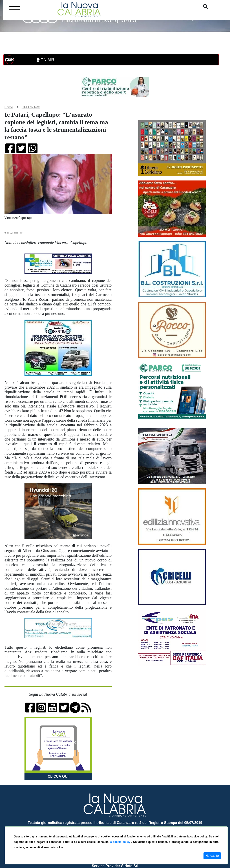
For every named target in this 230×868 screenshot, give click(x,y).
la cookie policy (121, 842)
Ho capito (212, 856)
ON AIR (45, 60)
